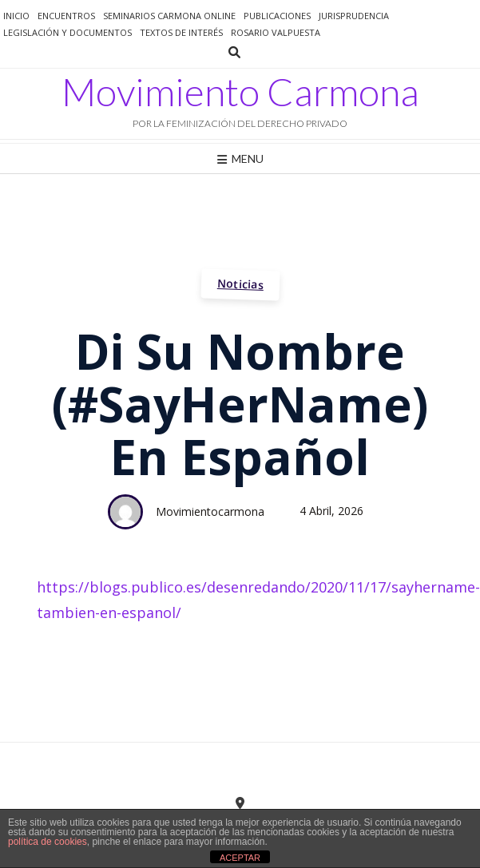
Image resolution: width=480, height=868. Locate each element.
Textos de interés (181, 32)
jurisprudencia (354, 16)
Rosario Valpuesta (276, 32)
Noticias (240, 284)
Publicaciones (277, 16)
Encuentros (66, 16)
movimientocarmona (210, 511)
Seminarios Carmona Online (169, 16)
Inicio (16, 16)
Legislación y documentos (67, 32)
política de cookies (48, 842)
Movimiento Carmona (240, 92)
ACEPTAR (240, 858)
